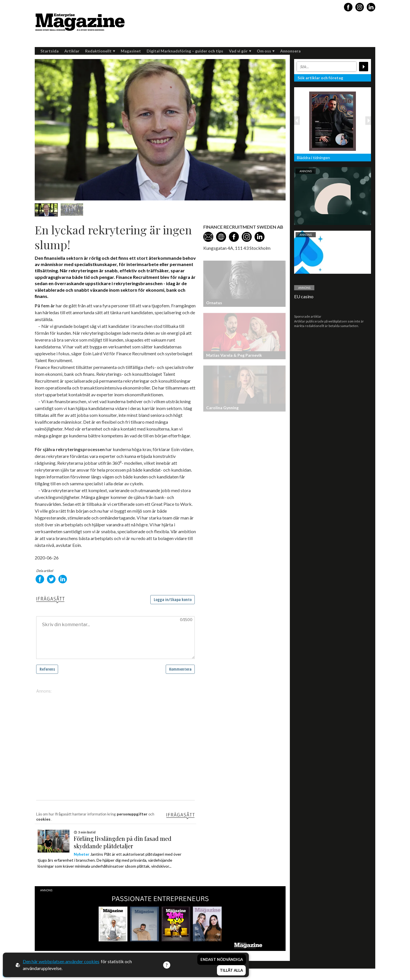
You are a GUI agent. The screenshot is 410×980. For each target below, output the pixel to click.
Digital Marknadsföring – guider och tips (185, 51)
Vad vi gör (240, 51)
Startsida (50, 51)
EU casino (304, 296)
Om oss (266, 51)
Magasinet (131, 51)
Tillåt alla (231, 970)
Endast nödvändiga (222, 959)
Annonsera (290, 51)
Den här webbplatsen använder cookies (61, 961)
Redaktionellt (100, 51)
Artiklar (72, 51)
